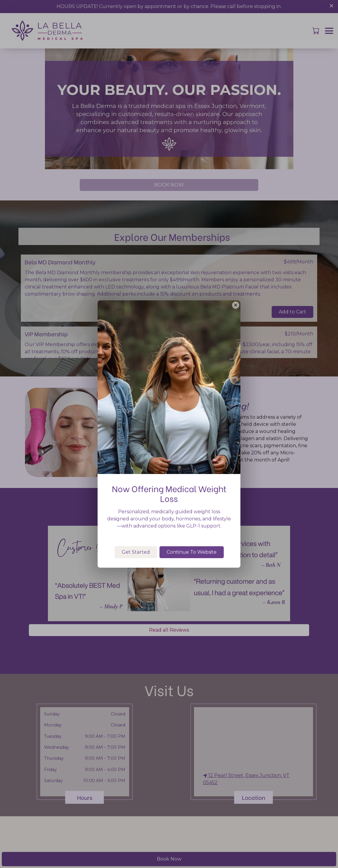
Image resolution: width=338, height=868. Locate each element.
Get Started (136, 572)
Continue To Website (192, 572)
